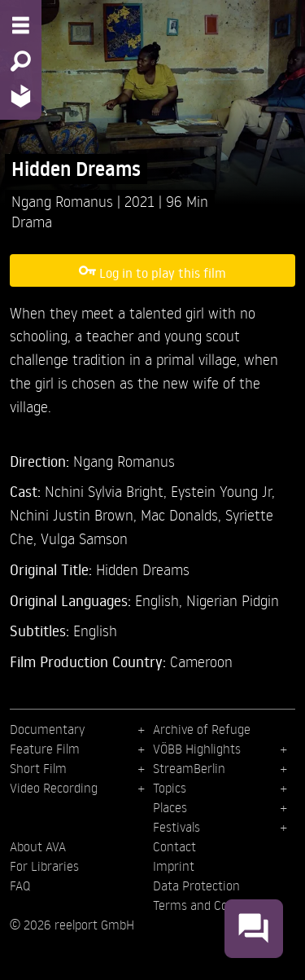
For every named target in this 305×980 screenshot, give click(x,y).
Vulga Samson (84, 538)
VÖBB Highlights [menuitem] (197, 749)
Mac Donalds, (183, 514)
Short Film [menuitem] (38, 768)
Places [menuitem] (170, 807)
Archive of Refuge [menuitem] (202, 729)
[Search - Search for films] (21, 61)
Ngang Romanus (64, 201)
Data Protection (196, 886)
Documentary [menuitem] (47, 729)
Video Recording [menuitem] (54, 788)
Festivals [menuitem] (176, 827)
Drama (32, 221)
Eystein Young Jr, (223, 491)
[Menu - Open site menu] (21, 25)
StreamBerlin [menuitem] (189, 768)
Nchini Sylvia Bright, (108, 491)
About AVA (38, 846)
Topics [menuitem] (170, 788)
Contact (174, 846)
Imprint (174, 866)
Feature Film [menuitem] (45, 749)
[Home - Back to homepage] (21, 96)
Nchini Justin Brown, (75, 514)
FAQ (20, 886)
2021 (142, 201)
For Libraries (44, 866)
